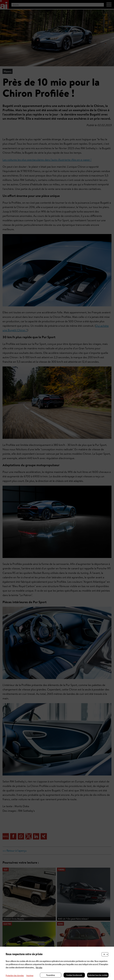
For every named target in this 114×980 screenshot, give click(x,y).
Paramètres (51, 975)
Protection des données (15, 975)
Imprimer (30, 975)
